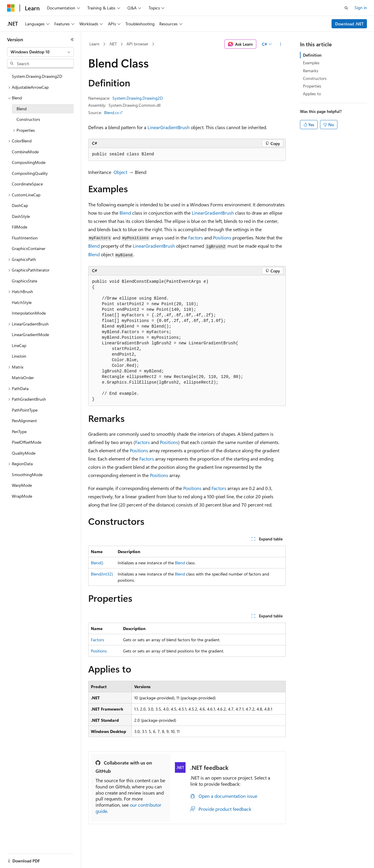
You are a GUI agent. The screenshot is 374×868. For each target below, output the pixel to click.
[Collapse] (72, 40)
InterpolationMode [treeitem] (29, 313)
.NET (113, 44)
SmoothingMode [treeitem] (27, 475)
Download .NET (349, 24)
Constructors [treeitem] (28, 119)
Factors (196, 237)
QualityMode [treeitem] (24, 453)
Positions (222, 237)
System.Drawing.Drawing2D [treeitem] (37, 76)
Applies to (312, 94)
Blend (125, 213)
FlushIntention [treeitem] (25, 238)
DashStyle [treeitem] (21, 216)
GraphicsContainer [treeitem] (29, 248)
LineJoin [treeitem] (19, 356)
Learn (94, 44)
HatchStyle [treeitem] (22, 302)
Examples (311, 63)
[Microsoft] (11, 8)
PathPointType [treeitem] (25, 410)
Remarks (311, 71)
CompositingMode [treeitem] (29, 162)
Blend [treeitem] (22, 109)
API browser (137, 44)
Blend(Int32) (102, 574)
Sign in (361, 8)
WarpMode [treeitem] (22, 485)
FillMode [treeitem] (19, 227)
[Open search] (346, 8)
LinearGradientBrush (169, 127)
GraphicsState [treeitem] (24, 281)
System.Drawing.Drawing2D (138, 98)
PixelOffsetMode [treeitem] (27, 442)
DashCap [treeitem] (20, 205)
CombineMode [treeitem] (25, 152)
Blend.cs (111, 112)
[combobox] (40, 52)
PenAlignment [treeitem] (24, 421)
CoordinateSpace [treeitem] (27, 184)
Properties (312, 86)
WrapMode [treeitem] (22, 496)
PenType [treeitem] (19, 431)
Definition (312, 55)
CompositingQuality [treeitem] (30, 173)
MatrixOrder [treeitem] (23, 378)
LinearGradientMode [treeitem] (30, 334)
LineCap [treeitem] (19, 345)
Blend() (97, 563)
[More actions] (281, 44)
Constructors (315, 78)
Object (120, 172)
